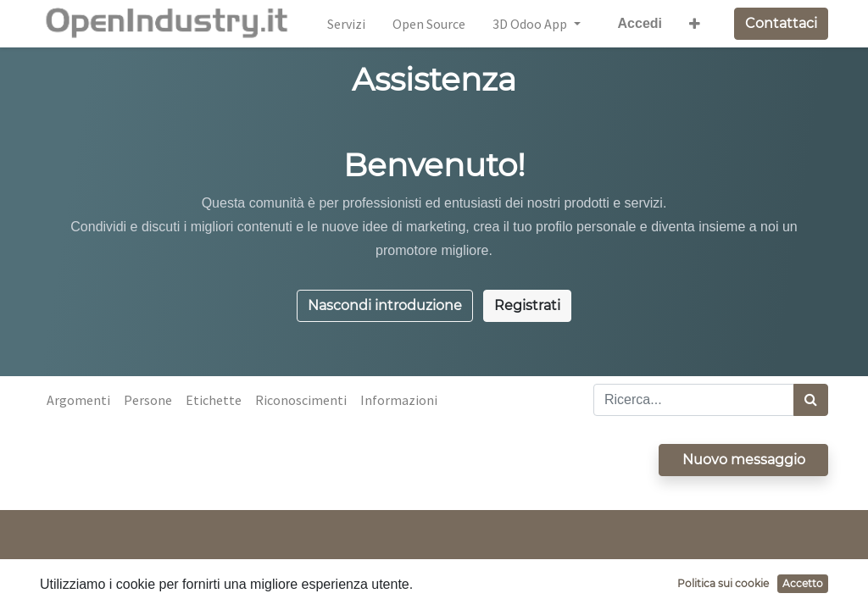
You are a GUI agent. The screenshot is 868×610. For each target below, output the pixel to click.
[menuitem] (346, 24)
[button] (695, 24)
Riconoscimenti (301, 400)
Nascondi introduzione (385, 305)
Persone (148, 400)
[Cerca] (811, 400)
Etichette (214, 400)
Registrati (527, 305)
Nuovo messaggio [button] (744, 460)
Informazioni (399, 400)
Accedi (640, 23)
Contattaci (781, 23)
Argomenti (78, 400)
